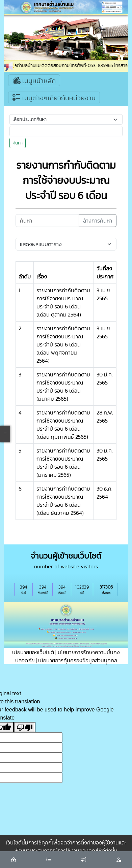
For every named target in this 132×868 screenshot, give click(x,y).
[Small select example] (66, 119)
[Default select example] (66, 244)
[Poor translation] (25, 727)
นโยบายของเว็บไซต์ (33, 652)
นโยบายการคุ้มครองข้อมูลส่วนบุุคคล (78, 660)
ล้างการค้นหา (98, 221)
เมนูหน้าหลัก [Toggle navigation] (34, 80)
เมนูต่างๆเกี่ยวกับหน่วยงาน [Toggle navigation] (54, 97)
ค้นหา (18, 143)
